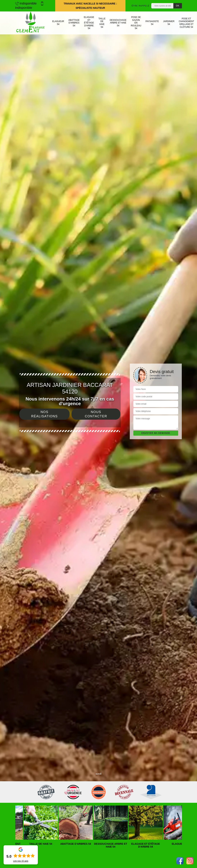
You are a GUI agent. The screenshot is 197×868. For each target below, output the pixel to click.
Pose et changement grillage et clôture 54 (186, 23)
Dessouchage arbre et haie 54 (118, 23)
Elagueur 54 (58, 23)
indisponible (26, 3)
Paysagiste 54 (152, 23)
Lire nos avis (21, 861)
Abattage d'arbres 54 (74, 23)
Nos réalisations (44, 414)
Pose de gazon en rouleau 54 (136, 23)
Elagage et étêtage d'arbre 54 (89, 23)
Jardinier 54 (169, 23)
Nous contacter (96, 414)
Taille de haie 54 (102, 23)
